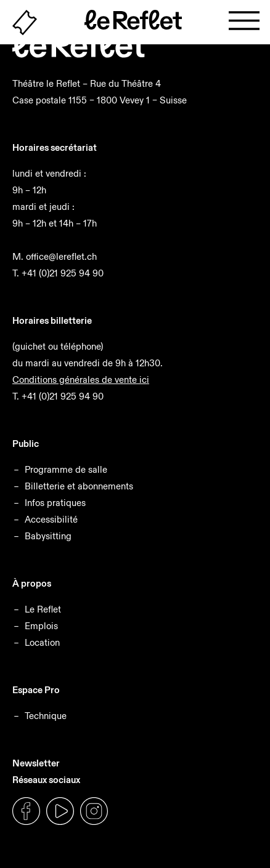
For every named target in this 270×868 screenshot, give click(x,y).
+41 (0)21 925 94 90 (63, 273)
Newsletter (36, 763)
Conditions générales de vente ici (81, 380)
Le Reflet (43, 609)
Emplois (41, 626)
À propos (32, 583)
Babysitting (48, 536)
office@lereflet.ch (61, 256)
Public (26, 444)
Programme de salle (66, 469)
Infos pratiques (55, 503)
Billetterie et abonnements (79, 486)
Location (42, 642)
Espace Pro (36, 690)
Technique (46, 716)
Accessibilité (51, 519)
